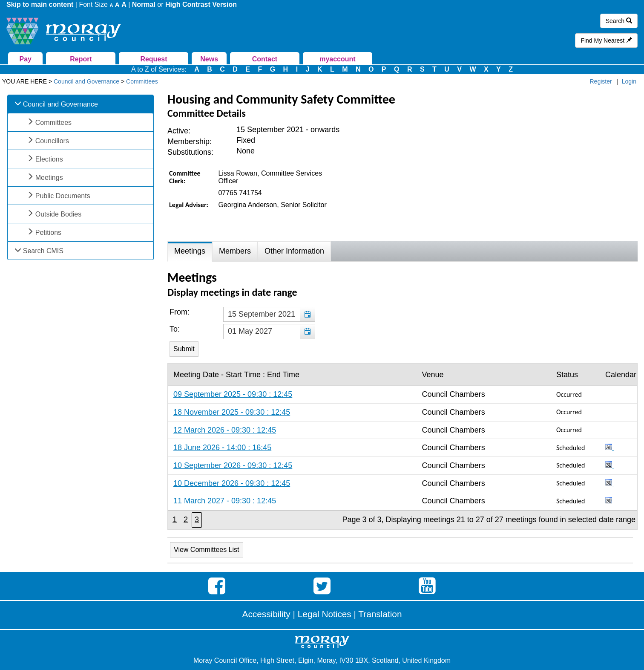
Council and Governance (60, 104)
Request (154, 59)
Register (601, 81)
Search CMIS (43, 251)
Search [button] (619, 21)
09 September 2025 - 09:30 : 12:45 (233, 394)
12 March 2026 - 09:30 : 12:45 (225, 430)
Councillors (52, 141)
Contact (265, 59)
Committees (53, 123)
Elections (49, 159)
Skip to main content (40, 4)
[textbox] (269, 315)
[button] (307, 315)
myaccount (337, 59)
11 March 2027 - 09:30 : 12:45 (225, 501)
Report (81, 59)
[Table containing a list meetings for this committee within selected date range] (402, 446)
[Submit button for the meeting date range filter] (184, 349)
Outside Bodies (59, 214)
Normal (144, 4)
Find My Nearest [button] (606, 40)
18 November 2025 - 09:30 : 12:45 (232, 412)
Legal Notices (325, 614)
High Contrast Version (201, 4)
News (209, 59)
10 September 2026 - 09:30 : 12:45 (233, 465)
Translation (380, 614)
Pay (26, 59)
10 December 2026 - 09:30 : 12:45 (232, 483)
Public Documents (63, 196)
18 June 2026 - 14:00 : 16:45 (222, 448)
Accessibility (266, 614)
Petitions (48, 232)
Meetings (49, 178)
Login (629, 81)
